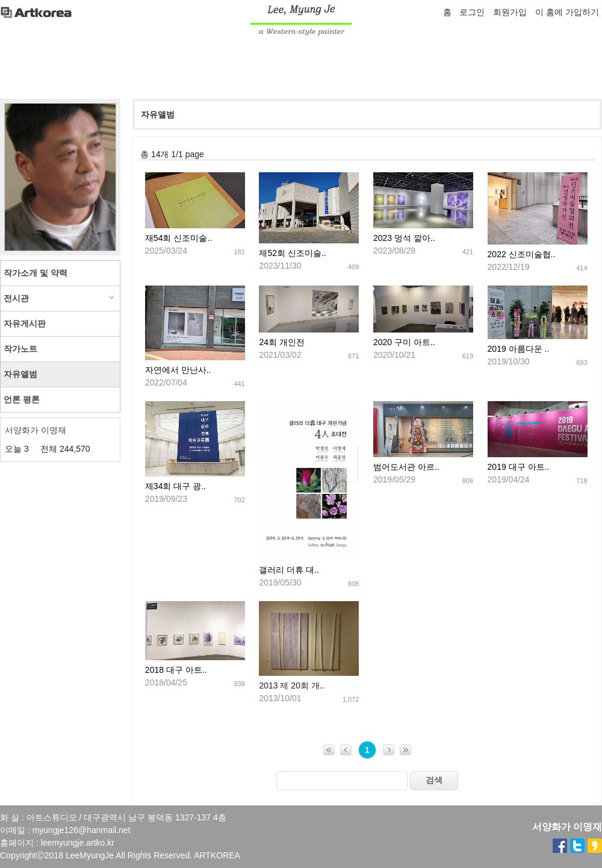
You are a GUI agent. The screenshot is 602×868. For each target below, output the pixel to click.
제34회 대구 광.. (175, 486)
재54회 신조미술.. (178, 238)
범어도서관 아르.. (406, 467)
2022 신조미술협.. (522, 254)
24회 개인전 (281, 342)
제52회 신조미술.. (292, 253)
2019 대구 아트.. (519, 467)
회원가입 (510, 12)
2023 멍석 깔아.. (404, 238)
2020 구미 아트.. (404, 342)
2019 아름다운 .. (519, 349)
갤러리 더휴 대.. (289, 570)
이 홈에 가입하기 (567, 12)
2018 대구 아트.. (176, 670)
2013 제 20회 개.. (291, 685)
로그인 (472, 12)
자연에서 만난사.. (178, 370)
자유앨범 (158, 114)
